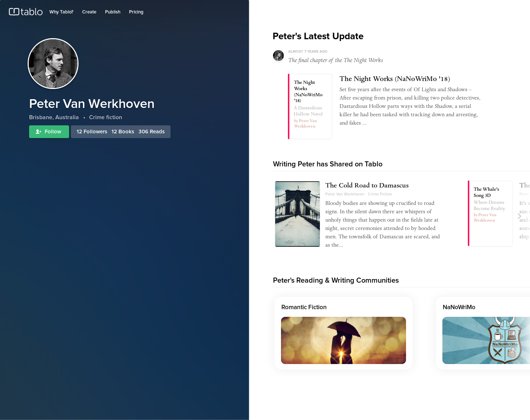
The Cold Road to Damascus (367, 186)
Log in (491, 9)
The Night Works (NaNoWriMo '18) (395, 80)
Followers (95, 132)
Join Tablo (513, 9)
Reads (157, 132)
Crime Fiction (380, 194)
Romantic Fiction (304, 308)
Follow (49, 132)
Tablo (26, 13)
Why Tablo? (61, 12)
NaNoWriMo (459, 308)
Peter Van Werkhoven (345, 194)
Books (126, 132)
